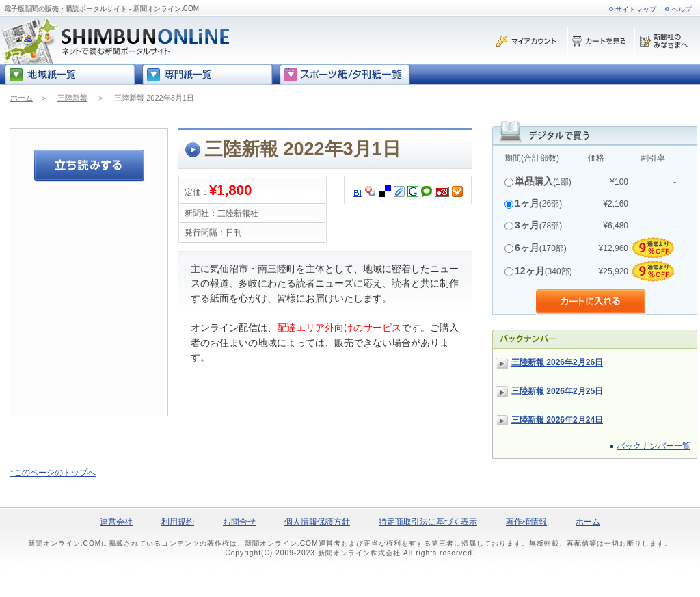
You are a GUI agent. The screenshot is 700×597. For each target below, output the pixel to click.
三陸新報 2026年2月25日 (557, 391)
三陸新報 (72, 98)
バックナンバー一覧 (654, 446)
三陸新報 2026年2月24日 (557, 420)
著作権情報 (526, 522)
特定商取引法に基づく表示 (428, 522)
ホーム (22, 98)
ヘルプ (682, 9)
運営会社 (116, 522)
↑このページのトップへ (53, 473)
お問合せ (239, 522)
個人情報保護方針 (317, 522)
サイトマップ (636, 9)
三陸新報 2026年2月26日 (557, 362)
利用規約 (178, 522)
